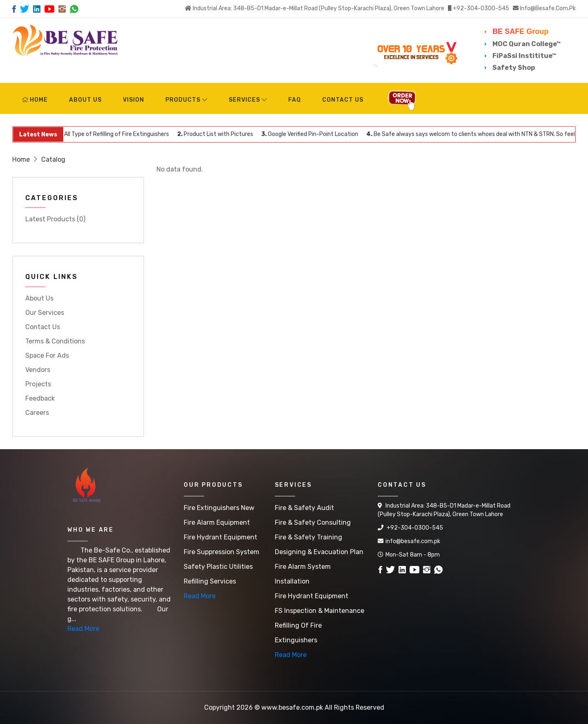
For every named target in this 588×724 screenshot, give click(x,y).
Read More (83, 629)
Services (248, 100)
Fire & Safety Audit (304, 508)
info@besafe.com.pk (548, 8)
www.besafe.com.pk (292, 707)
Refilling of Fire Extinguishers (298, 633)
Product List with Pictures (219, 134)
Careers (37, 413)
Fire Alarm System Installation (303, 574)
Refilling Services (210, 581)
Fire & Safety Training (308, 537)
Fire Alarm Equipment (217, 522)
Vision (134, 100)
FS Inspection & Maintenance (320, 611)
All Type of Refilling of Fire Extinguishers (117, 134)
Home (35, 100)
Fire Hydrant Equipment (220, 537)
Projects (38, 384)
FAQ (295, 100)
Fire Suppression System (222, 552)
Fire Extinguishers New (219, 508)
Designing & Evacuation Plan (319, 552)
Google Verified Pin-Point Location (313, 134)
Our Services (45, 313)
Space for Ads (47, 355)
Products (186, 100)
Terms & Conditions (55, 341)
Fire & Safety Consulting (313, 522)
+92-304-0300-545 (481, 8)
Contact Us (343, 100)
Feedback (40, 398)
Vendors (38, 370)
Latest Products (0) (55, 219)
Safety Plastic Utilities (218, 567)
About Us (85, 100)
